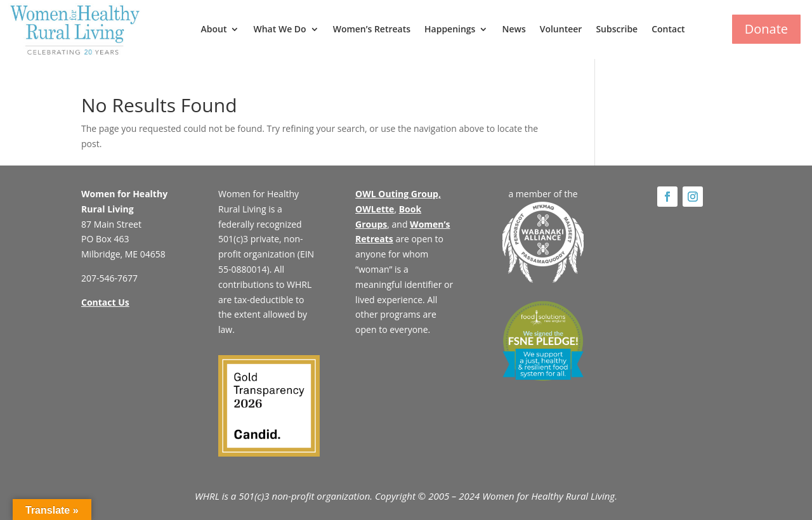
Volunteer (561, 29)
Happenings (450, 29)
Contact (668, 29)
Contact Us (105, 302)
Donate (766, 29)
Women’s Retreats (372, 29)
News (514, 29)
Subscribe (617, 29)
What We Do (279, 29)
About (214, 29)
